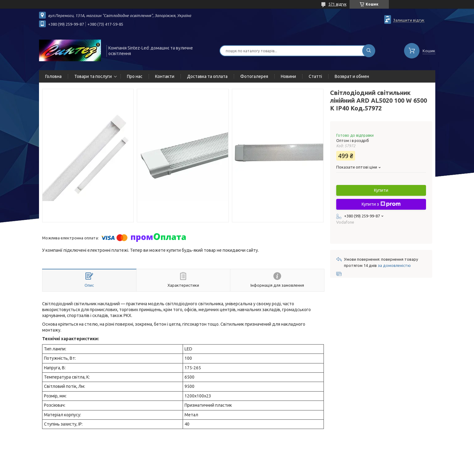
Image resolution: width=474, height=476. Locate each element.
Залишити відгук (409, 20)
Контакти (165, 76)
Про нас (135, 76)
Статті (315, 76)
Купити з (381, 204)
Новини (288, 76)
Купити (381, 190)
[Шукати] (369, 51)
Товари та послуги (93, 76)
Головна (53, 76)
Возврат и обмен (352, 76)
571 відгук (337, 4)
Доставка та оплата (207, 76)
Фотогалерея (254, 76)
